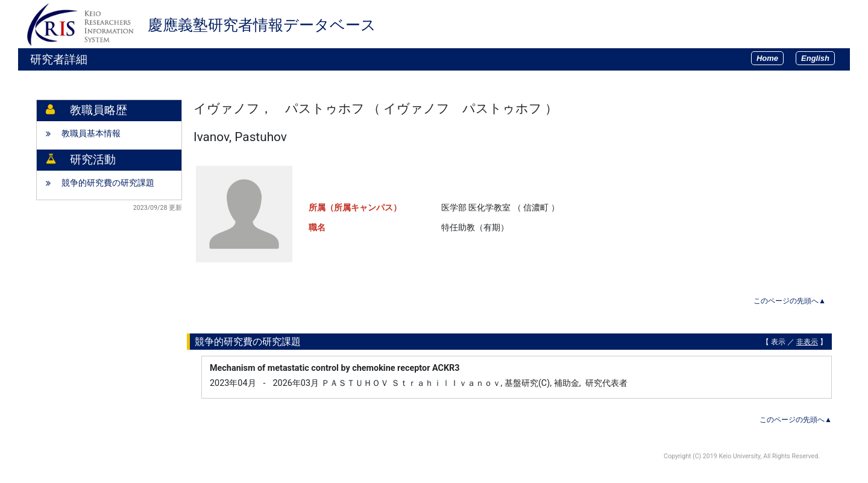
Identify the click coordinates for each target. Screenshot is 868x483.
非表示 (807, 342)
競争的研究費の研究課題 (108, 183)
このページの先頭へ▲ (790, 301)
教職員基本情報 (91, 134)
